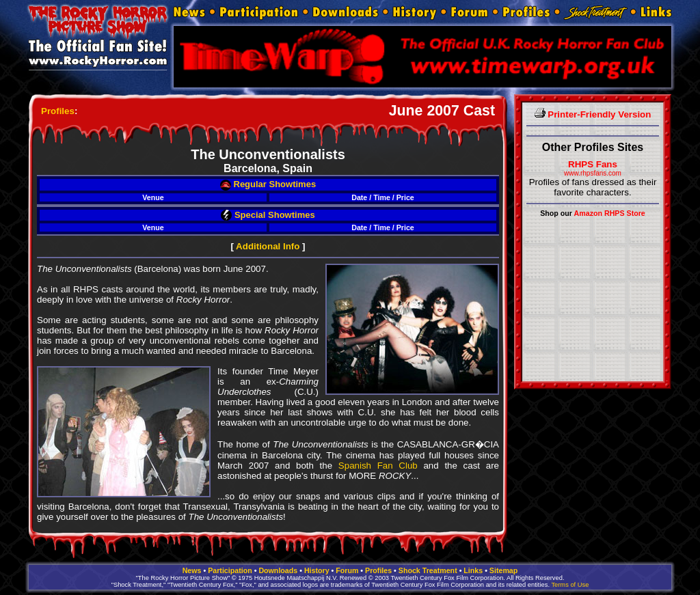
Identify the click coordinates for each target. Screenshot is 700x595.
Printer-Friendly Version (593, 114)
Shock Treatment (428, 570)
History (317, 570)
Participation (230, 570)
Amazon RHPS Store (610, 213)
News (192, 570)
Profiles (58, 111)
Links (473, 570)
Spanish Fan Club (378, 466)
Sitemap (503, 570)
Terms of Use (570, 585)
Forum (347, 570)
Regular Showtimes (268, 184)
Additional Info (268, 246)
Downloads (278, 570)
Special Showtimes (268, 215)
